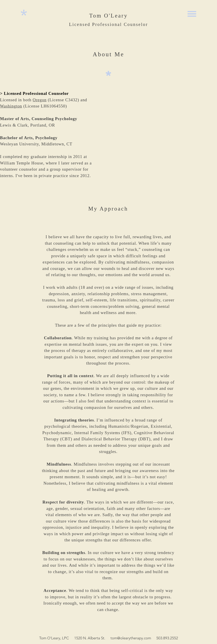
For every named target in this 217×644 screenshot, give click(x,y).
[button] (192, 14)
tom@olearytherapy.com (131, 638)
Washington (11, 106)
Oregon (40, 100)
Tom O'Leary (108, 16)
